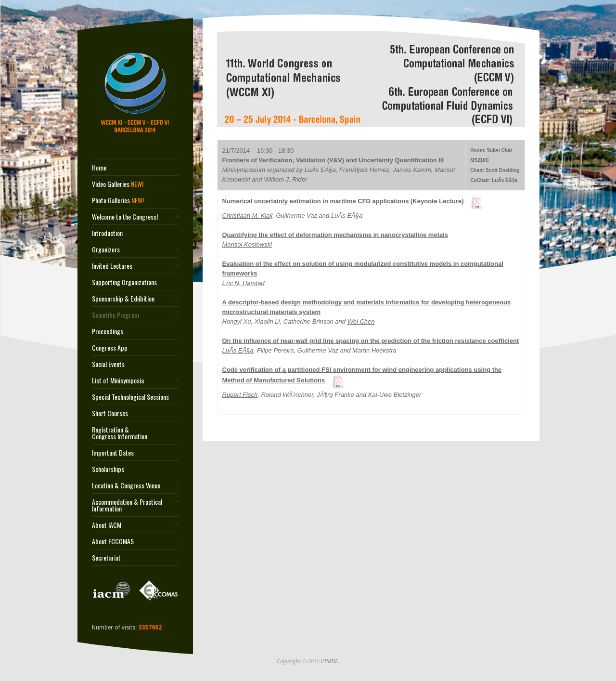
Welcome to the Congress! (125, 217)
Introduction (107, 233)
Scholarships (108, 469)
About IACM (107, 525)
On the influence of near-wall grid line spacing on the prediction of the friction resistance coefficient (371, 341)
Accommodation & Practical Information (127, 505)
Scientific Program (115, 315)
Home (99, 168)
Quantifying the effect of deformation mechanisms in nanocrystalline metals (335, 235)
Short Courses (110, 413)
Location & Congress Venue (126, 485)
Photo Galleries (118, 200)
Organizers (106, 249)
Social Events (108, 364)
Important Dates (113, 453)
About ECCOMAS (113, 541)
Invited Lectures (112, 266)
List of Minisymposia (118, 380)
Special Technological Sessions (130, 397)
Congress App (110, 348)
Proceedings (108, 331)
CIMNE (330, 661)
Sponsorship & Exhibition (123, 299)
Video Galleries (118, 184)
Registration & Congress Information (120, 433)
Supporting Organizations (124, 282)
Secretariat (106, 558)
